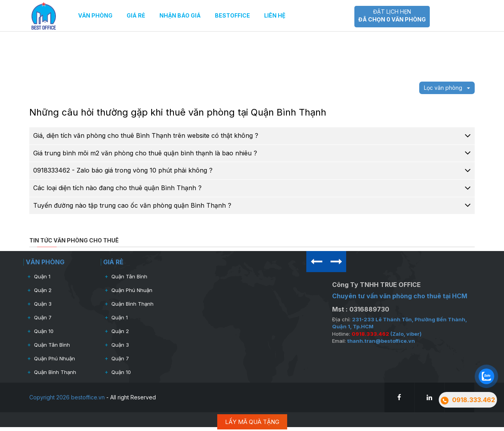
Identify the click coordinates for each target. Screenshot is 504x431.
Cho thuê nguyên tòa (425, 50)
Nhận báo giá (180, 15)
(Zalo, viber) (387, 334)
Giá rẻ (136, 15)
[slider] (209, 46)
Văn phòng (95, 15)
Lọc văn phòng (447, 88)
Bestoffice (232, 15)
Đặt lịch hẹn (392, 16)
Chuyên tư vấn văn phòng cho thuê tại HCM (400, 296)
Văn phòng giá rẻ (420, 40)
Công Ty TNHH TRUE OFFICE (376, 285)
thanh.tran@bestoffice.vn (381, 341)
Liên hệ (275, 15)
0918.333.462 (319, 15)
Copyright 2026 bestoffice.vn (67, 397)
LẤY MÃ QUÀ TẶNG (252, 422)
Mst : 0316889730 (361, 309)
